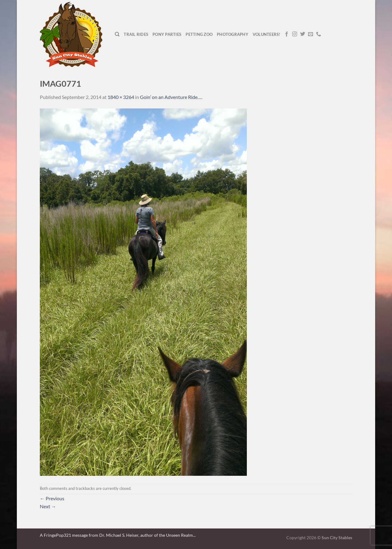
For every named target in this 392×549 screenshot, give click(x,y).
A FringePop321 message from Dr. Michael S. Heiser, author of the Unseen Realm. (117, 535)
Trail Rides (136, 34)
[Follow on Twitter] (303, 34)
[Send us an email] (311, 34)
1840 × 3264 (121, 97)
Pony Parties (167, 34)
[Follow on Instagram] (295, 34)
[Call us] (318, 34)
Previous (52, 498)
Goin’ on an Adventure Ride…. (171, 97)
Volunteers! (267, 34)
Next (48, 506)
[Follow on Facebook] (287, 34)
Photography (233, 34)
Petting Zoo (199, 34)
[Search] (117, 34)
